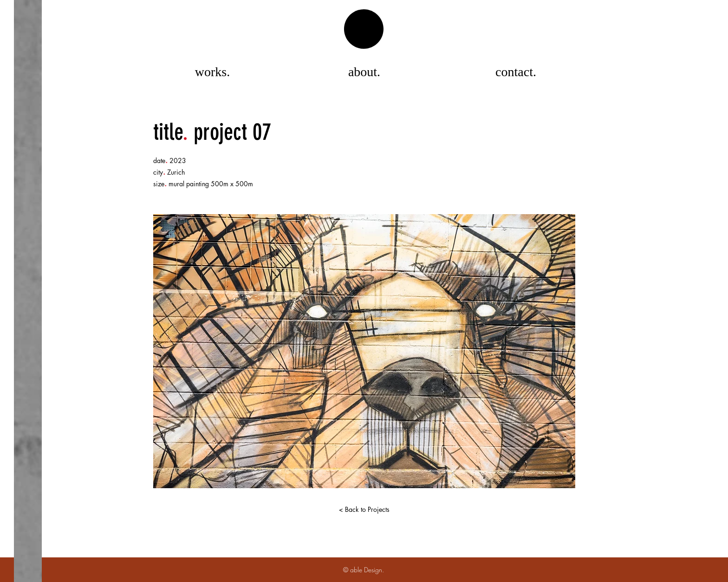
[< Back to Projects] (364, 510)
